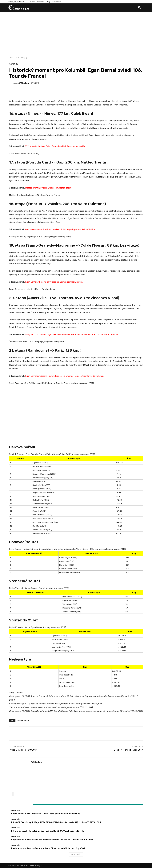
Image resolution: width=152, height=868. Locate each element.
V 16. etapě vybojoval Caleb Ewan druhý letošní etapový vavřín (55, 146)
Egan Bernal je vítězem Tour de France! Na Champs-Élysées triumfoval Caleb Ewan (64, 376)
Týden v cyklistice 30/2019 (23, 750)
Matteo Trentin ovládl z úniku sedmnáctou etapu (48, 188)
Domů (12, 58)
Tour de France (23, 720)
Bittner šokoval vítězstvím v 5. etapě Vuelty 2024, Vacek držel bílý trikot (31, 785)
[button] (139, 8)
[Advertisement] (76, 32)
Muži (18, 58)
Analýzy (24, 58)
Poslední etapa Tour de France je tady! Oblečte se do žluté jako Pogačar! (48, 848)
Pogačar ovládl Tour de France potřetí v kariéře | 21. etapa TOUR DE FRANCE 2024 (52, 840)
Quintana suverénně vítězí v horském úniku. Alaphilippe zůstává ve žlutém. (60, 229)
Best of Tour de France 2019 (128, 750)
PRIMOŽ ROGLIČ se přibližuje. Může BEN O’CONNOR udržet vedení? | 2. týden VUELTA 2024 (56, 822)
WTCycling (24, 83)
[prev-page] (11, 794)
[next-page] (15, 794)
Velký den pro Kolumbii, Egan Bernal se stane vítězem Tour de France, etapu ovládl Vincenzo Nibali (72, 334)
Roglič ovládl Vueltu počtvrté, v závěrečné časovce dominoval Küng (46, 814)
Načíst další (76, 854)
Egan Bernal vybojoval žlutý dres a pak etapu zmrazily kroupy (54, 282)
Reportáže (31, 781)
